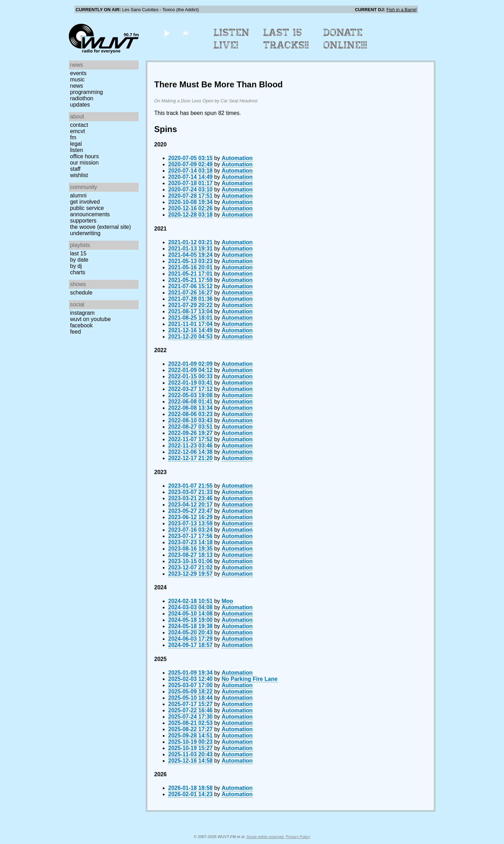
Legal (76, 144)
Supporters (83, 221)
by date (79, 260)
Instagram (82, 313)
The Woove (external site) (101, 227)
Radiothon (82, 98)
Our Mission (85, 163)
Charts (78, 272)
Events (78, 73)
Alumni (78, 195)
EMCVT (78, 131)
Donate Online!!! (345, 39)
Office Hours (85, 156)
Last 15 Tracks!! (286, 39)
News (77, 86)
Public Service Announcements (90, 211)
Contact (79, 125)
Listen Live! (232, 39)
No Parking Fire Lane (250, 679)
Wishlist (79, 175)
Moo (228, 601)
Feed (76, 332)
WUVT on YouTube (91, 319)
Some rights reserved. (266, 837)
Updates (80, 105)
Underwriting (85, 233)
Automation (237, 158)
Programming (87, 92)
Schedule (81, 293)
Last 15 (78, 253)
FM (73, 137)
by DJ (76, 266)
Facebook (82, 325)
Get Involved (85, 202)
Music (78, 79)
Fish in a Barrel (401, 10)
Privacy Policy (298, 837)
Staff (75, 169)
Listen (77, 150)
